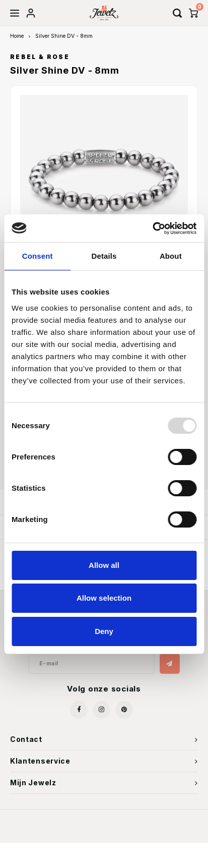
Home (17, 36)
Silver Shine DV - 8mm (64, 36)
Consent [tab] (38, 256)
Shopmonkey (157, 828)
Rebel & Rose (40, 57)
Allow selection (104, 598)
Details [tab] (104, 256)
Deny (104, 631)
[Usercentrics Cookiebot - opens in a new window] (152, 228)
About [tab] (171, 256)
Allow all (104, 565)
